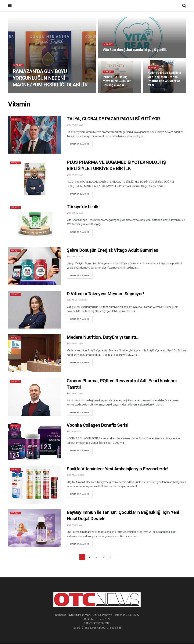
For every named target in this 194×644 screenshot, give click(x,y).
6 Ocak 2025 (74, 432)
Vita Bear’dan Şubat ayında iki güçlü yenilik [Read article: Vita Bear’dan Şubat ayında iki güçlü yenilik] (135, 50)
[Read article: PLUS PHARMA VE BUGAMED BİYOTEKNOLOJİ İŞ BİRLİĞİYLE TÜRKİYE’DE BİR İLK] (34, 178)
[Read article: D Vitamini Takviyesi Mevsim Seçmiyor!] (34, 310)
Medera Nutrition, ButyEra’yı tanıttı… (103, 337)
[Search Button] (184, 6)
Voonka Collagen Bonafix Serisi (98, 425)
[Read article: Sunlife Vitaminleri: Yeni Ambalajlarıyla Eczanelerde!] (34, 485)
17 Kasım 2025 (75, 125)
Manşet (19, 66)
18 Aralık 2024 (75, 475)
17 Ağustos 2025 (77, 300)
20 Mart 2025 (75, 344)
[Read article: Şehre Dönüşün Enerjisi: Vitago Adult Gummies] (34, 266)
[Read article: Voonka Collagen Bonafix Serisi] (34, 441)
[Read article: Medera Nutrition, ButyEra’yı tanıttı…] (34, 353)
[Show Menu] (10, 6)
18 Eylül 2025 (75, 213)
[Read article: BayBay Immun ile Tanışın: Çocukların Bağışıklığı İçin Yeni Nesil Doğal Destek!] (34, 528)
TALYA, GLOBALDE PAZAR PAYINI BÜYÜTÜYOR (113, 119)
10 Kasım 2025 (75, 175)
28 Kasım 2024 (75, 525)
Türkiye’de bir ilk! (83, 207)
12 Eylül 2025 (75, 257)
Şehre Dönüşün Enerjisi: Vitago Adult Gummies (112, 250)
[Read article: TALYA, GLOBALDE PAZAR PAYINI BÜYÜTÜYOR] (34, 135)
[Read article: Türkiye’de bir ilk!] (34, 223)
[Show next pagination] (111, 557)
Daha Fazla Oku (81, 144)
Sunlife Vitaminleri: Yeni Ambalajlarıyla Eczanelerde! (118, 469)
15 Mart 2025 (75, 393)
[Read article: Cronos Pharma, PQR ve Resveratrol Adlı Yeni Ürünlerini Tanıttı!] (34, 397)
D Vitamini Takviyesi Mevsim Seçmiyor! (105, 294)
